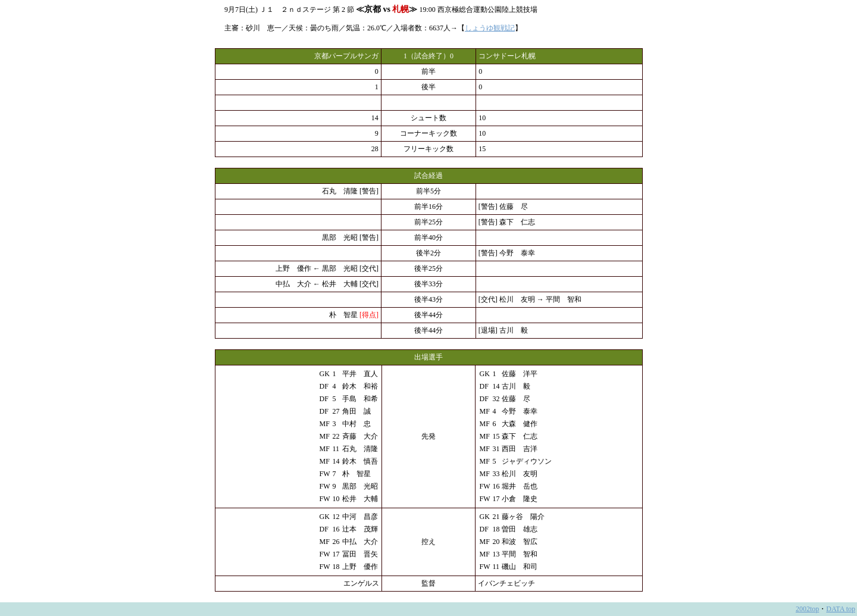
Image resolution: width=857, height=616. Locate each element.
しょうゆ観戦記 (490, 28)
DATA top (841, 609)
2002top (807, 609)
